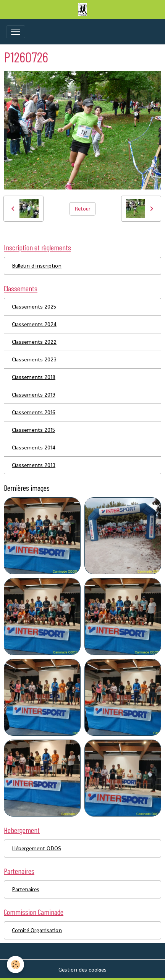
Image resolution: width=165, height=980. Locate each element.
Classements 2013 (34, 465)
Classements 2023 (34, 359)
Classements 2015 (33, 430)
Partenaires (26, 889)
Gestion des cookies (82, 970)
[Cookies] (15, 964)
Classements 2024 (34, 324)
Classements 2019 (34, 395)
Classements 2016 (34, 412)
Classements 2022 (34, 342)
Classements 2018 (34, 377)
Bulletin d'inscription (37, 266)
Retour (82, 209)
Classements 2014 (34, 448)
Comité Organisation (37, 930)
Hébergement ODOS (36, 848)
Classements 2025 (34, 307)
